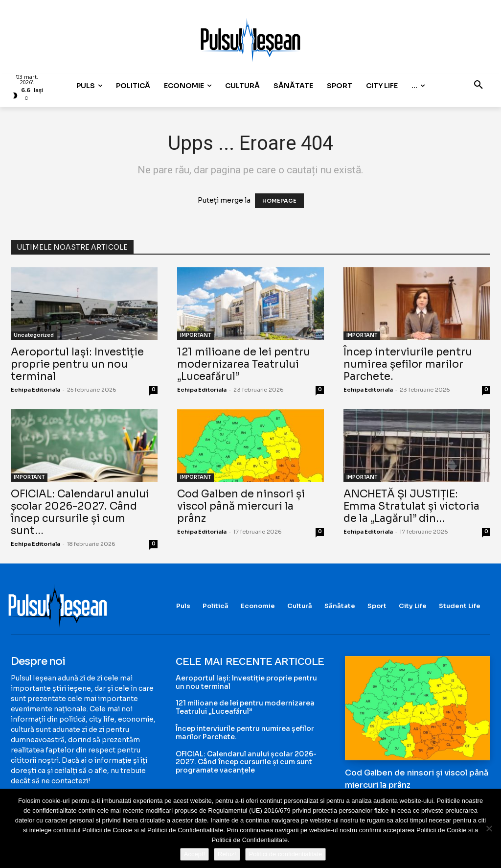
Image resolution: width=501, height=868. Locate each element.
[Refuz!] (489, 828)
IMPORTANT (195, 335)
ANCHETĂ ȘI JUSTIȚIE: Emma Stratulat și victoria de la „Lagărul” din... (411, 506)
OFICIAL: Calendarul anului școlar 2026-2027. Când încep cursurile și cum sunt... (80, 512)
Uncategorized (34, 335)
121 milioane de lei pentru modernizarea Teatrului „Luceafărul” (244, 364)
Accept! (194, 854)
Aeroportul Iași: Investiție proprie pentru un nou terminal (77, 364)
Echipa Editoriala (35, 390)
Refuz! (227, 854)
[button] (478, 86)
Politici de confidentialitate (286, 854)
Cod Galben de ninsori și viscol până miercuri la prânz (241, 506)
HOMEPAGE (279, 201)
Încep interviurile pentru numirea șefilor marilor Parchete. (408, 364)
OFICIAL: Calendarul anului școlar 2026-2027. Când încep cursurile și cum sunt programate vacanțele (246, 762)
